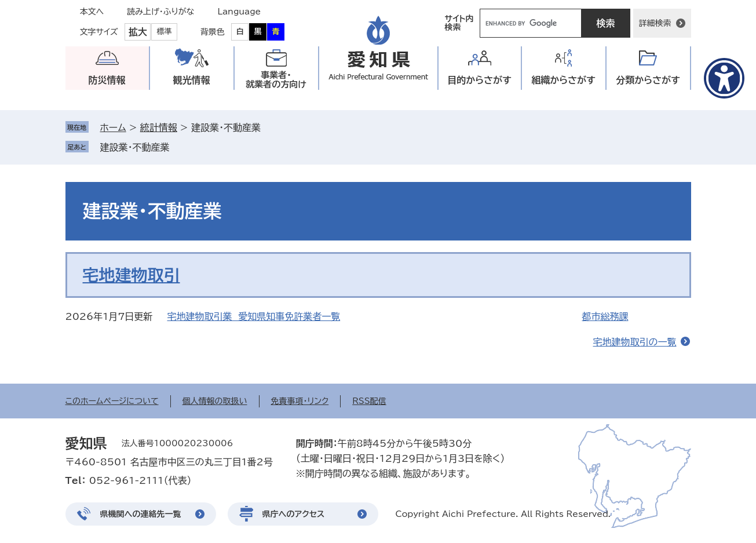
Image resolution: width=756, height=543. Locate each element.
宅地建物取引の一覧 (635, 342)
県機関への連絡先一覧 (141, 514)
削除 (178, 147)
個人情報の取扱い (215, 401)
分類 (648, 80)
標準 (165, 32)
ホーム (113, 127)
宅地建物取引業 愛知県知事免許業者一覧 (254, 316)
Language (240, 12)
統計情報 (159, 127)
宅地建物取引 (132, 275)
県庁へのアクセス (294, 514)
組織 (563, 80)
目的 (479, 80)
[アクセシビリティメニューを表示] (724, 78)
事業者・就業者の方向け (276, 80)
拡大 (138, 32)
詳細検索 (655, 23)
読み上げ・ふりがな (160, 12)
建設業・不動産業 (135, 147)
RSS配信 (369, 401)
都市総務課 (605, 316)
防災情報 (107, 80)
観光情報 (192, 80)
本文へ (92, 12)
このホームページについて (112, 401)
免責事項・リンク (300, 401)
